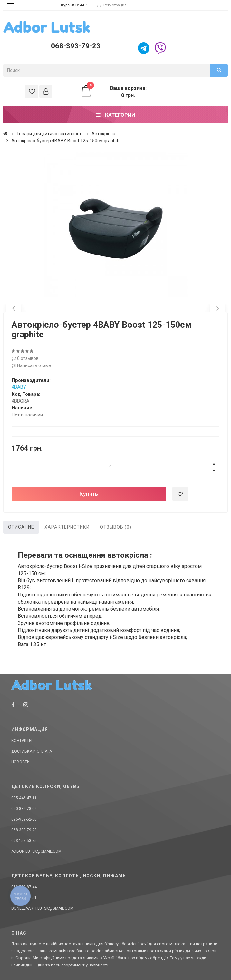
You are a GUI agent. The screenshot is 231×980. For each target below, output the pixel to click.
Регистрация (112, 5)
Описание (21, 527)
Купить (89, 494)
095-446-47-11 (24, 798)
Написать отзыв (31, 365)
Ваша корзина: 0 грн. (113, 92)
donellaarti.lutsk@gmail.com (42, 908)
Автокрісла (103, 134)
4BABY (19, 387)
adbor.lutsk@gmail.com (36, 851)
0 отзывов (25, 358)
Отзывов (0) (116, 527)
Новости (20, 762)
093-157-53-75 (24, 841)
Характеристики (67, 527)
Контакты (22, 741)
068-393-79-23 (76, 46)
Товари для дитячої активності (49, 134)
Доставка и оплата (32, 751)
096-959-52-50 (24, 819)
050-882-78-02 (24, 809)
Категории (115, 115)
